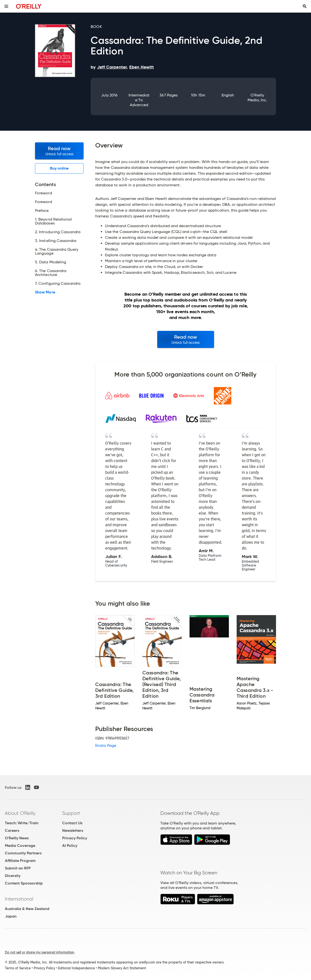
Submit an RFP (18, 868)
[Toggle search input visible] (305, 6)
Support (71, 813)
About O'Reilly (20, 813)
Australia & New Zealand (27, 909)
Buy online (59, 168)
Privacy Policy (75, 838)
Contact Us (72, 823)
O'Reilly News (17, 838)
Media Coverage (20, 846)
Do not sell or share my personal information (39, 952)
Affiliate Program (20, 861)
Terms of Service (18, 968)
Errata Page (106, 745)
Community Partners (23, 853)
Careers (12, 830)
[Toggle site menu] (6, 6)
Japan (11, 916)
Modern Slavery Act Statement (122, 968)
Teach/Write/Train (22, 823)
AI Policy (70, 846)
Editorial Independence (76, 968)
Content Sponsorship (24, 883)
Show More (45, 292)
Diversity (13, 876)
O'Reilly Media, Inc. (257, 98)
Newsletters (73, 830)
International (19, 899)
